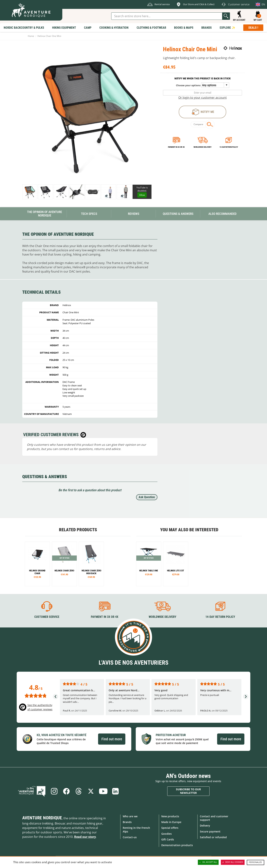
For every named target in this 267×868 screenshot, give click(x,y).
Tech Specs (89, 214)
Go (226, 16)
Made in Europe (171, 822)
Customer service (47, 617)
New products (170, 816)
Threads (79, 791)
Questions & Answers (178, 214)
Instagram (54, 791)
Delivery (205, 826)
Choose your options (188, 85)
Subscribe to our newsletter (188, 791)
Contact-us (130, 837)
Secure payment (210, 831)
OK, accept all (208, 862)
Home (31, 36)
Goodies (167, 834)
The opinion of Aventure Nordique (44, 214)
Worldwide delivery (202, 147)
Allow (142, 195)
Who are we (130, 816)
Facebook (66, 791)
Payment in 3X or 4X (105, 617)
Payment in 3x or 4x (176, 147)
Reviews (134, 214)
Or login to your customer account (203, 98)
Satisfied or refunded (213, 837)
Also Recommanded (222, 214)
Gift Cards (168, 839)
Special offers (170, 828)
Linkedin (115, 791)
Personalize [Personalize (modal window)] (256, 862)
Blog (32, 791)
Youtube (103, 791)
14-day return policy (229, 147)
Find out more (112, 739)
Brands (127, 822)
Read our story (85, 837)
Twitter (91, 791)
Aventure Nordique (42, 818)
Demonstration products (177, 845)
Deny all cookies (233, 862)
